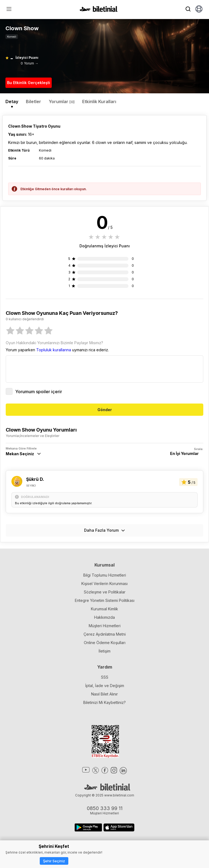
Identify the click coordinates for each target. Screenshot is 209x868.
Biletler (33, 101)
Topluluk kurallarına (54, 350)
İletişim (104, 651)
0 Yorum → (30, 63)
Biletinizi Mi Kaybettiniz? (104, 702)
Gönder (105, 410)
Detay (12, 101)
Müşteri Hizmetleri (105, 626)
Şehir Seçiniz (54, 861)
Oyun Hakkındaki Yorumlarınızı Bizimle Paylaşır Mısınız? (54, 343)
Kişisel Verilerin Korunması (104, 584)
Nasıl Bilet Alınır (104, 694)
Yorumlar (62, 101)
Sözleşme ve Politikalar (105, 592)
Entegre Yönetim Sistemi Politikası (105, 600)
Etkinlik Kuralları (99, 101)
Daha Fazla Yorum (104, 530)
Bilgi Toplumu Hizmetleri (105, 575)
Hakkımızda (104, 617)
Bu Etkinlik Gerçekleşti (29, 83)
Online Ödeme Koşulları (105, 643)
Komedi (12, 37)
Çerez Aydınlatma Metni (105, 634)
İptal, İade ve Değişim (105, 686)
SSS (105, 677)
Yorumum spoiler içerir (34, 391)
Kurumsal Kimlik (104, 609)
